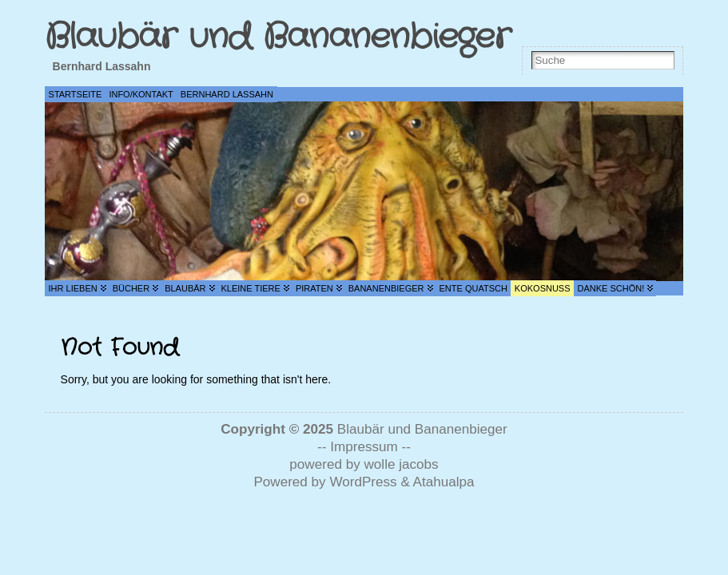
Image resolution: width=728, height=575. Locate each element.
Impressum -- (370, 447)
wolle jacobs (401, 464)
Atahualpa (444, 482)
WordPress (363, 482)
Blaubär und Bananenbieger (278, 37)
